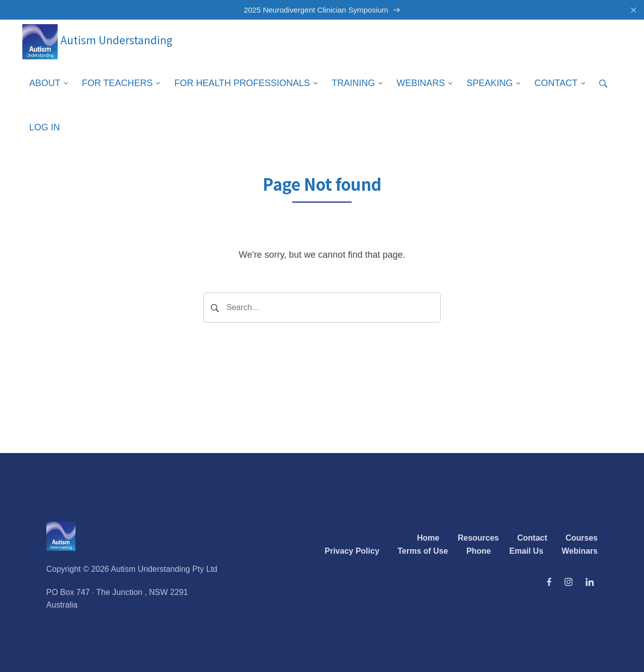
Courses (582, 538)
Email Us (526, 551)
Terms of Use (423, 551)
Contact (532, 538)
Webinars (580, 551)
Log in (45, 127)
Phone (479, 551)
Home (428, 538)
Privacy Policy (352, 551)
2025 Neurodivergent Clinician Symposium (322, 10)
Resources (478, 538)
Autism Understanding (97, 40)
